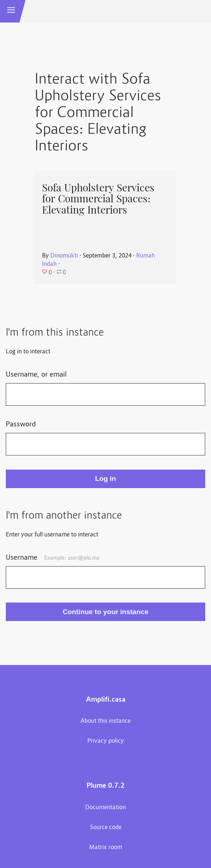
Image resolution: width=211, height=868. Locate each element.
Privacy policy (106, 741)
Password (21, 425)
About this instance (105, 721)
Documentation (105, 808)
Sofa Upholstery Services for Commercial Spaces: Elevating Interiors (98, 199)
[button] (11, 11)
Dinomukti (64, 256)
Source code (106, 828)
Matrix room (106, 848)
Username (53, 558)
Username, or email (36, 375)
